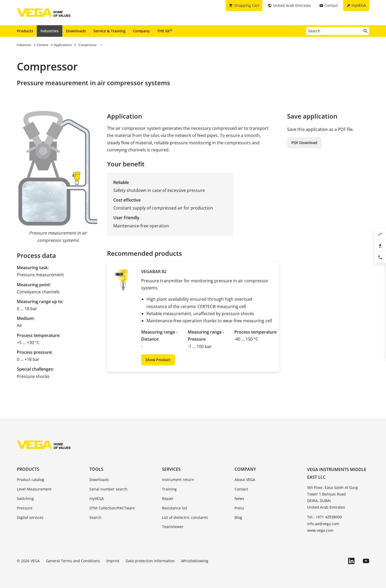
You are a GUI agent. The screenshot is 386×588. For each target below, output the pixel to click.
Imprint (113, 561)
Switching (25, 498)
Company (141, 31)
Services (171, 469)
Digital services (30, 517)
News (239, 498)
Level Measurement (34, 489)
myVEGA (97, 498)
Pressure (25, 508)
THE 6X (165, 31)
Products (25, 31)
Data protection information (150, 561)
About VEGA (245, 480)
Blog (238, 517)
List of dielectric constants (185, 517)
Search (95, 517)
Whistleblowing (195, 561)
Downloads (76, 31)
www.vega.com (320, 530)
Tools (96, 469)
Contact (241, 489)
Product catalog (31, 480)
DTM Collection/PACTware (112, 508)
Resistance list (175, 508)
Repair (168, 498)
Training (169, 489)
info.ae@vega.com (323, 524)
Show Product (158, 360)
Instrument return (178, 480)
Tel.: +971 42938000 (324, 517)
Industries (50, 31)
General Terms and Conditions (73, 561)
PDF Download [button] (304, 143)
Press (239, 508)
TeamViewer (173, 527)
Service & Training (109, 31)
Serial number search (108, 489)
